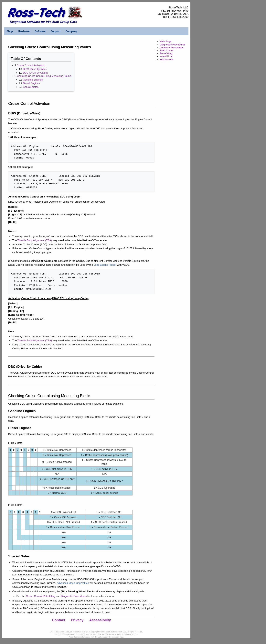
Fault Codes (166, 51)
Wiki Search (166, 60)
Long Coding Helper (105, 265)
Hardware (24, 31)
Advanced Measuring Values (73, 583)
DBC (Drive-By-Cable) (35, 73)
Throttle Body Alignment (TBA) (35, 240)
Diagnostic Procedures (74, 596)
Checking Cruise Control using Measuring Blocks (44, 76)
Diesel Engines (31, 83)
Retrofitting (166, 53)
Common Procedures (171, 48)
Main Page (165, 42)
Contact (59, 620)
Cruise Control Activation (31, 65)
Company (71, 31)
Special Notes (31, 87)
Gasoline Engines (33, 80)
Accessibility (100, 620)
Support (56, 31)
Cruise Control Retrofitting (41, 596)
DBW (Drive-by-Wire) (35, 69)
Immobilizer (166, 56)
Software (40, 31)
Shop (10, 31)
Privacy (77, 620)
